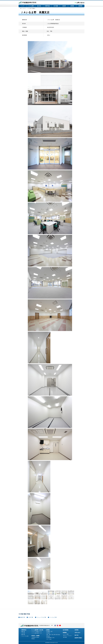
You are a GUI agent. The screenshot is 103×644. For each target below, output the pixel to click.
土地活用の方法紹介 (35, 637)
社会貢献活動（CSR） (51, 638)
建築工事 (23, 617)
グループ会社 (49, 639)
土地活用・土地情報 (35, 636)
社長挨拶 (48, 633)
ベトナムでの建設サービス (37, 632)
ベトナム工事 (53, 617)
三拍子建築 (56, 6)
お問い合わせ (80, 3)
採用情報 (80, 6)
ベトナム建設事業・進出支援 (37, 630)
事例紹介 (33, 639)
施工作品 (39, 6)
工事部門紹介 (47, 6)
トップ (23, 6)
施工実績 (65, 637)
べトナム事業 (31, 6)
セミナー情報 (66, 634)
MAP (52, 625)
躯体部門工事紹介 (78, 638)
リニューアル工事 (41, 617)
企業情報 (72, 6)
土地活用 (64, 6)
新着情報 (65, 633)
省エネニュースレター (68, 636)
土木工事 (31, 617)
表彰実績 (48, 636)
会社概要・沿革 (49, 632)
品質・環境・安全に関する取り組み (53, 635)
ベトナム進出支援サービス (37, 633)
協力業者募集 (66, 630)
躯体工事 (23, 635)
